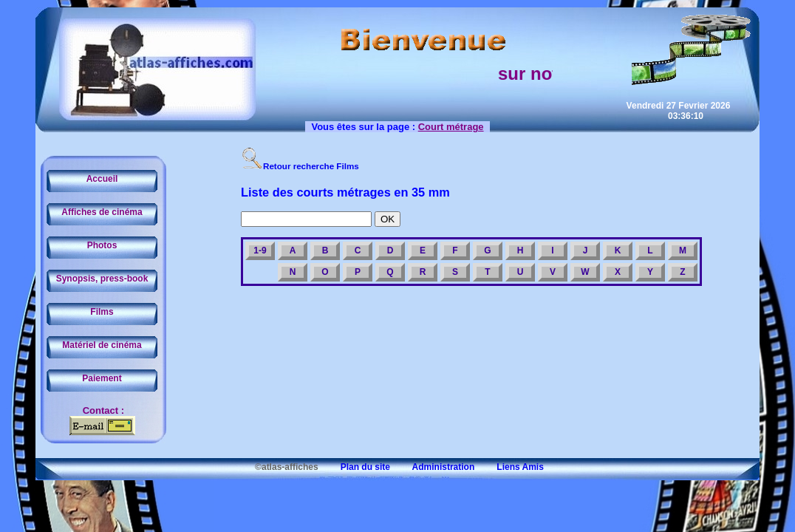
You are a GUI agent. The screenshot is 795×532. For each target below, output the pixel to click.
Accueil (102, 179)
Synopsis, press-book (102, 279)
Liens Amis (511, 467)
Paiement (102, 378)
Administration (433, 467)
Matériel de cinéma (102, 345)
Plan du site (355, 467)
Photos (102, 245)
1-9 (260, 250)
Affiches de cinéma (102, 212)
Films (102, 312)
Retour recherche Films (300, 166)
